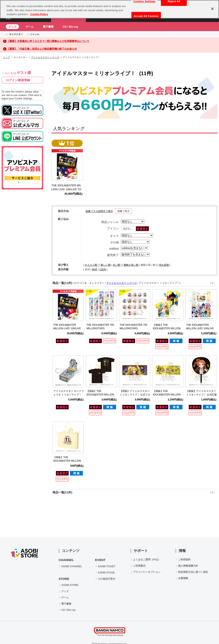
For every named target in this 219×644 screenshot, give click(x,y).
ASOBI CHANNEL (72, 566)
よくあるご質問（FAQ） (147, 560)
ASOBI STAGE (106, 573)
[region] (109, 9)
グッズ (12, 27)
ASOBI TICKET (107, 566)
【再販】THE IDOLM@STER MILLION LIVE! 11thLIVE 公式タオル (168, 395)
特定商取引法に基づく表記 (193, 572)
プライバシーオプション (147, 572)
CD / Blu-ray (70, 27)
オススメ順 (91, 265)
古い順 (116, 265)
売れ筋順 (164, 265)
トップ (7, 57)
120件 (103, 270)
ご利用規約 (184, 560)
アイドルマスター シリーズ (45, 57)
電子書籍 (48, 27)
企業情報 (183, 578)
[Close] (212, 9)
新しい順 (106, 265)
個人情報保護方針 (188, 566)
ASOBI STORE (70, 585)
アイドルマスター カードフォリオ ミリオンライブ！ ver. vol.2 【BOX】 (69, 395)
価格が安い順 (131, 265)
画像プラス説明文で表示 (99, 211)
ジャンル (35, 34)
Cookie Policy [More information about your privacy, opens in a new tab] (39, 14)
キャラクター (16, 34)
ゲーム (30, 27)
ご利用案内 (139, 566)
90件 (95, 270)
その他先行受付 (106, 579)
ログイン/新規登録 (18, 80)
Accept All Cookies (146, 16)
